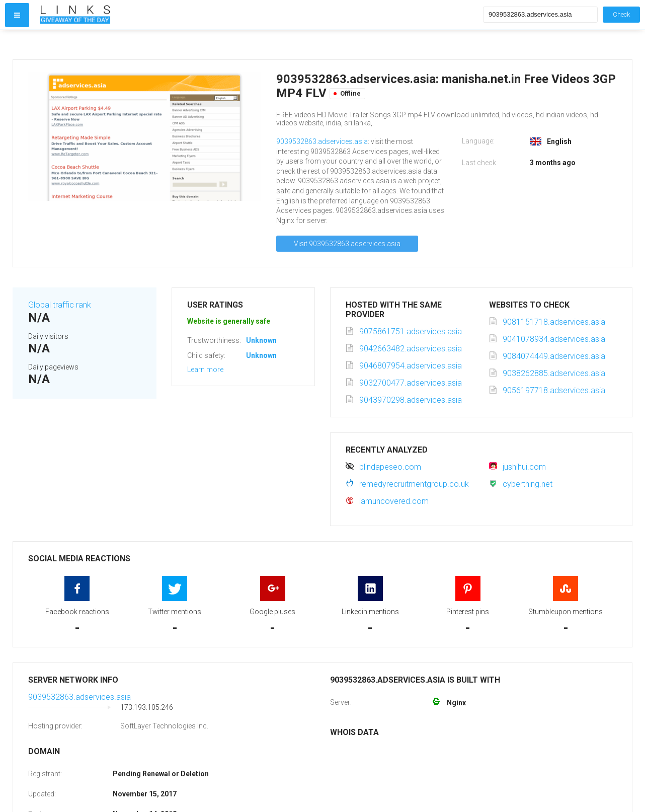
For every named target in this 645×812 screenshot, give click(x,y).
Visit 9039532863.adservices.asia (347, 244)
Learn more (205, 370)
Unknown (261, 340)
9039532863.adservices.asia (322, 141)
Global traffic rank (60, 305)
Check (621, 14)
